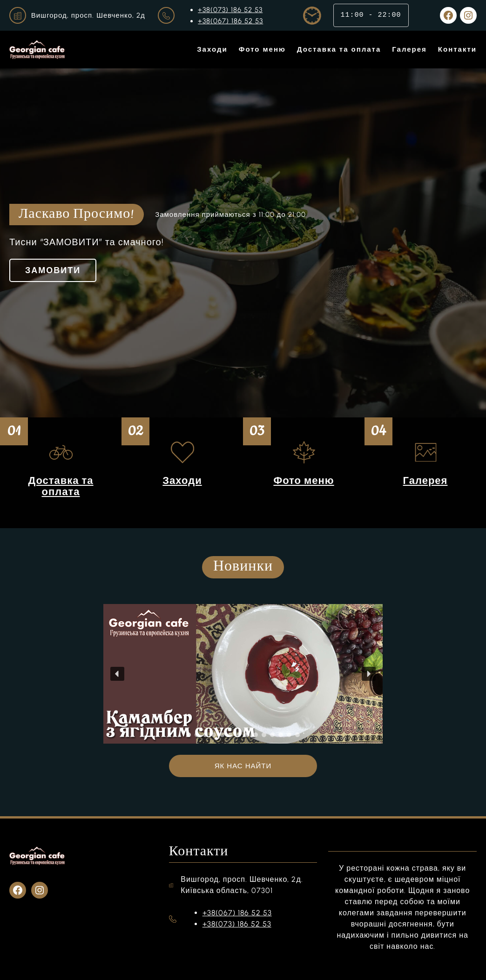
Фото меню (304, 480)
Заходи (182, 480)
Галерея (425, 480)
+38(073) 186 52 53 (230, 10)
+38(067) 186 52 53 (230, 21)
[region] (243, 674)
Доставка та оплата (61, 486)
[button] (117, 674)
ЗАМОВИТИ (53, 270)
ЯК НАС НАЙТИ (243, 766)
